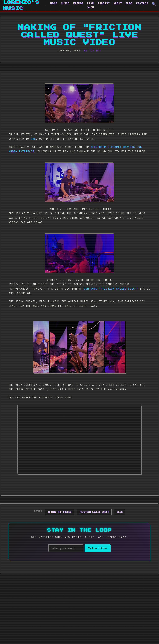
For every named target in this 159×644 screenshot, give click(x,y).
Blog (129, 3)
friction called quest (94, 512)
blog (120, 512)
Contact (142, 3)
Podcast (104, 3)
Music (65, 3)
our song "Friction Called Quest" (111, 289)
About (118, 3)
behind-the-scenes (60, 512)
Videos (78, 3)
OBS (33, 139)
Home (54, 3)
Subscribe (98, 548)
